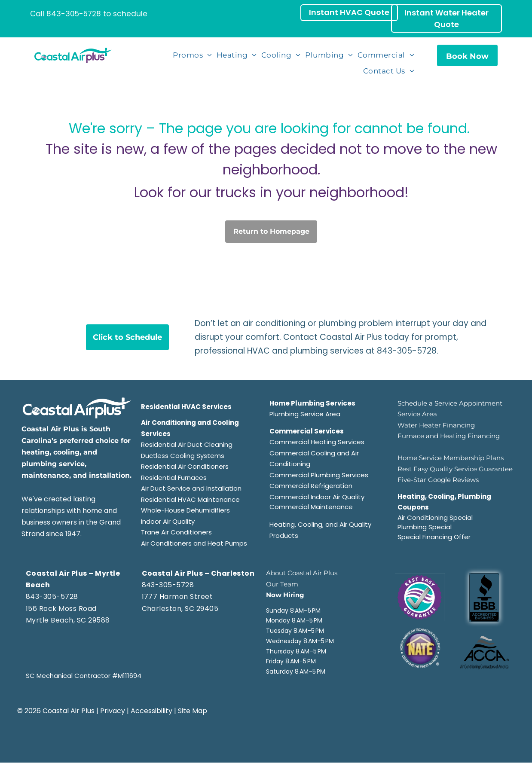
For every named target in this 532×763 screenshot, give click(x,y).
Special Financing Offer (434, 537)
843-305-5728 (74, 14)
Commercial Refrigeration (311, 486)
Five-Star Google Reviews (438, 480)
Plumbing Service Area (305, 414)
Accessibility (151, 711)
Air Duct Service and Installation (191, 488)
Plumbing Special (425, 527)
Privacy (113, 711)
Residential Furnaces (174, 478)
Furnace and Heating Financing (449, 436)
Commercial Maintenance (311, 507)
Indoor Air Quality (168, 521)
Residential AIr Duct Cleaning (187, 444)
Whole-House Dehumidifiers (185, 510)
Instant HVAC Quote (349, 12)
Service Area (417, 414)
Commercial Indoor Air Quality (317, 497)
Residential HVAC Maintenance (190, 499)
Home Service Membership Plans (451, 458)
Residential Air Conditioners (185, 466)
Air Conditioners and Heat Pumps (194, 543)
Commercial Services (307, 431)
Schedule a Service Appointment (450, 403)
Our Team (282, 584)
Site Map (193, 711)
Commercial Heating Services (317, 442)
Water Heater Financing (436, 425)
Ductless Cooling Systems (183, 456)
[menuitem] (193, 55)
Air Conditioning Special (435, 517)
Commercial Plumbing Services (319, 475)
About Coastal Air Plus (302, 573)
